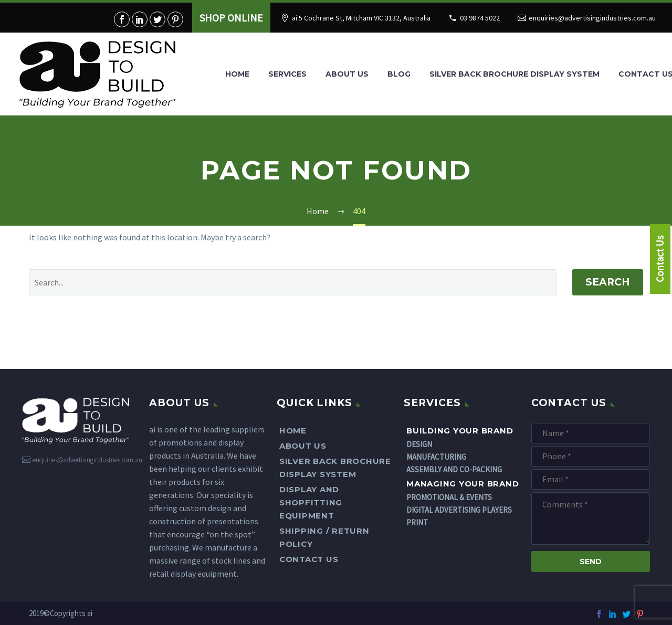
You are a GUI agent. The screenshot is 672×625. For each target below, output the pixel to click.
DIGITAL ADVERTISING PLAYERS (459, 510)
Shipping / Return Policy (324, 537)
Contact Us (309, 559)
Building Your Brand (460, 431)
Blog (399, 74)
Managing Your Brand (463, 484)
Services (287, 74)
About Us (347, 74)
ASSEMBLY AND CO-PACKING (454, 469)
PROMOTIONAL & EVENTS (449, 497)
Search (608, 282)
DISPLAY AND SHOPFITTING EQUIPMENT (311, 502)
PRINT (417, 522)
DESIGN (419, 444)
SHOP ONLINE (231, 18)
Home (237, 74)
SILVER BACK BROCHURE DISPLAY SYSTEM (514, 74)
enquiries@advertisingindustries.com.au (592, 18)
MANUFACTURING (436, 457)
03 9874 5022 (480, 18)
